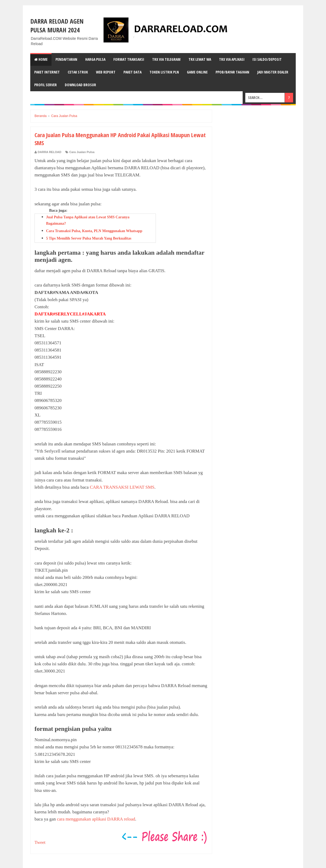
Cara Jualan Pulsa (82, 152)
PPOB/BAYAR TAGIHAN (232, 72)
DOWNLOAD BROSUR (80, 85)
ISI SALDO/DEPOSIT (267, 59)
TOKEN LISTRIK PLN (164, 72)
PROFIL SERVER (46, 85)
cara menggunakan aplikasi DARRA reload (96, 819)
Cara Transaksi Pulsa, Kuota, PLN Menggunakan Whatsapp (94, 231)
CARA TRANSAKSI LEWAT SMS (122, 487)
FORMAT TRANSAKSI (129, 59)
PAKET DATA (132, 72)
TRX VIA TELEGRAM (166, 59)
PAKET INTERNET (47, 72)
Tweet (40, 842)
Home (41, 59)
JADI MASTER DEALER (273, 72)
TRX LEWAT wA (200, 59)
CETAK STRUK (78, 72)
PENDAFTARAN (66, 59)
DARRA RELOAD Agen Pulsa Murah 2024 (57, 25)
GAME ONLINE (197, 72)
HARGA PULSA (95, 59)
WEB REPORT (106, 72)
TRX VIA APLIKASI (232, 59)
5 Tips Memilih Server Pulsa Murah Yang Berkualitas (89, 238)
